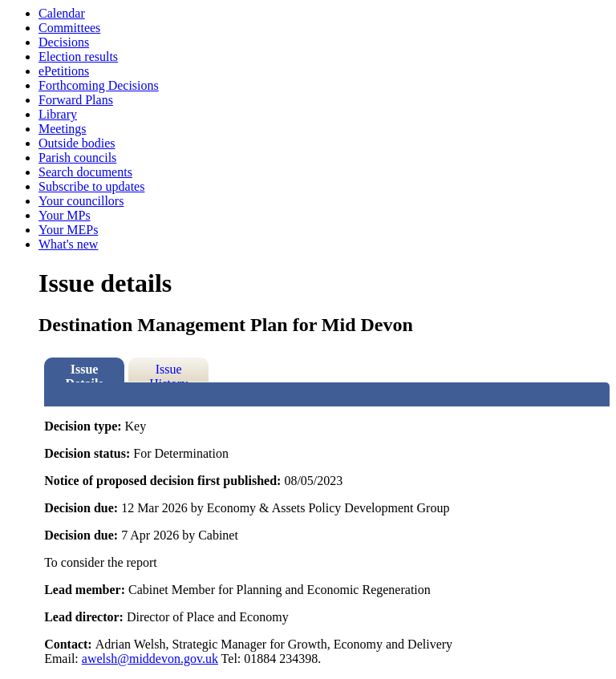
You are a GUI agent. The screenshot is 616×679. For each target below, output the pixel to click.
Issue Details (85, 372)
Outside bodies (77, 143)
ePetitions (64, 71)
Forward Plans (76, 100)
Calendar (62, 13)
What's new (68, 244)
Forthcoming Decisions (99, 85)
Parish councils (77, 158)
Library (58, 114)
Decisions (64, 42)
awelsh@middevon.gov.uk (150, 659)
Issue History (168, 372)
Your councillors (81, 201)
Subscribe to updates (91, 186)
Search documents (85, 172)
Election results (78, 57)
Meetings (63, 129)
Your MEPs (68, 230)
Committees (69, 28)
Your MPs (65, 215)
